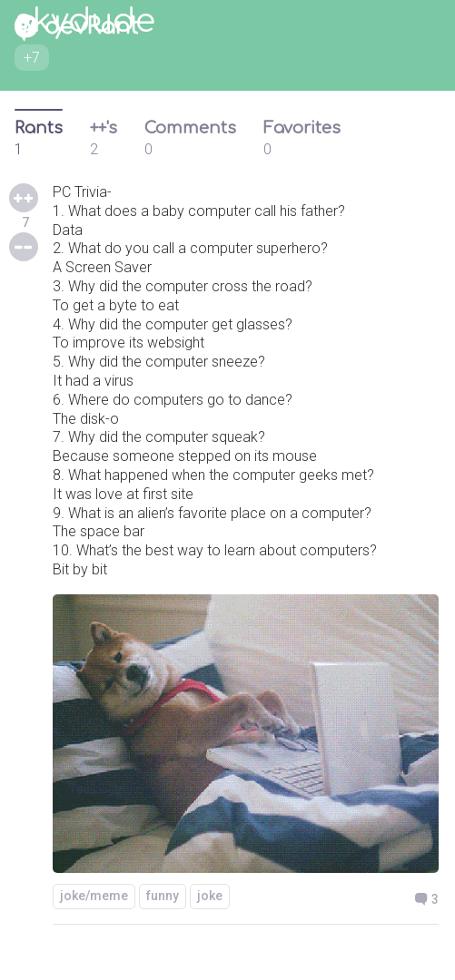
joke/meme (94, 896)
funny (163, 896)
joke (210, 896)
